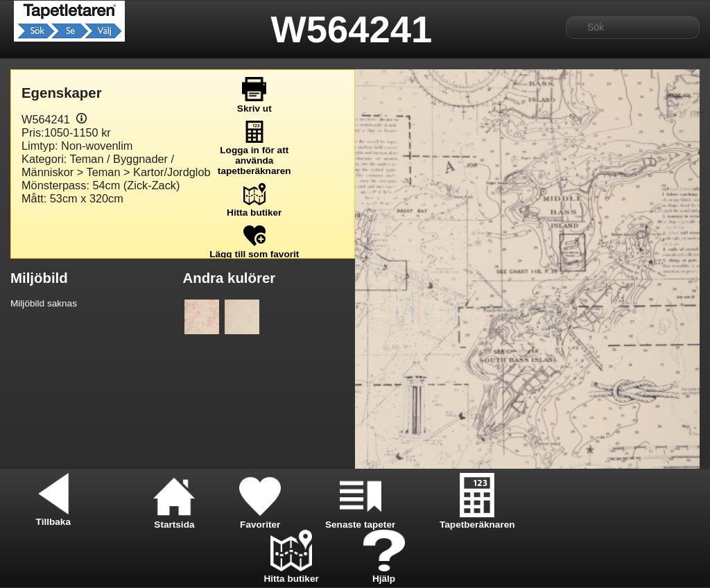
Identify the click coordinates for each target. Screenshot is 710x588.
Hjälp (384, 573)
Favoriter (260, 519)
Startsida (174, 519)
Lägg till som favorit (254, 249)
